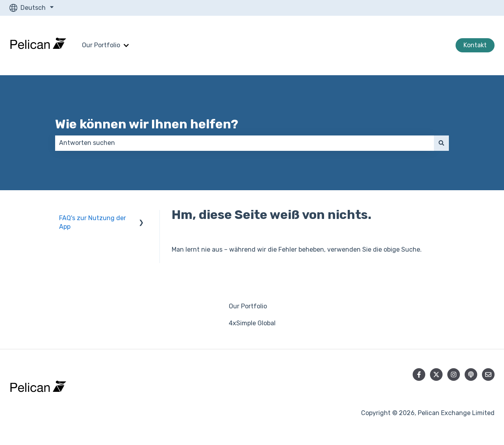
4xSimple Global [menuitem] (252, 323)
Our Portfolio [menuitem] (248, 306)
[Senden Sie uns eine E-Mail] (488, 375)
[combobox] (245, 143)
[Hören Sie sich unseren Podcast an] (471, 375)
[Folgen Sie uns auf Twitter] (436, 375)
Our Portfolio (101, 45)
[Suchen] (441, 143)
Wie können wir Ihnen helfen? (147, 124)
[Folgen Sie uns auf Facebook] (419, 375)
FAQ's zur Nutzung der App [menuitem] (93, 222)
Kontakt (475, 45)
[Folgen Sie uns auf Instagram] (454, 375)
